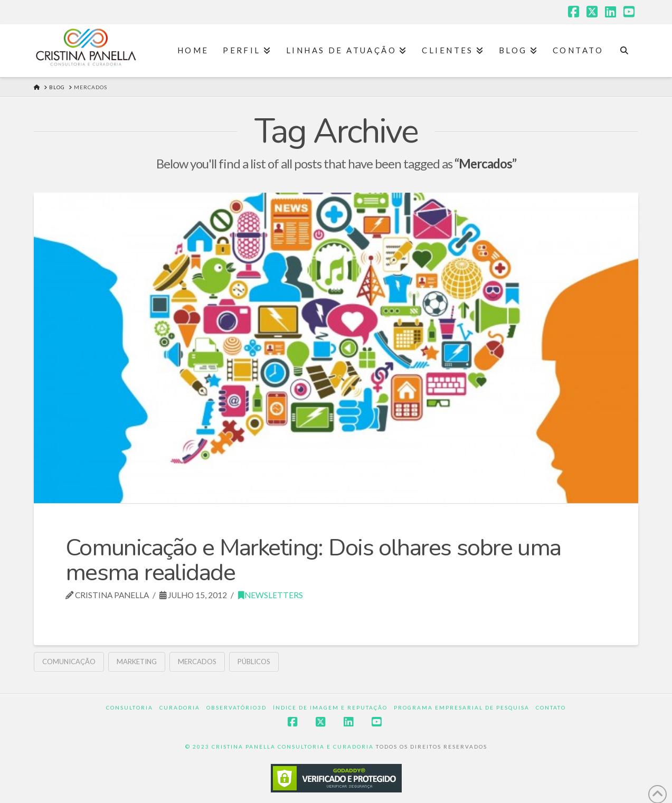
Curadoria (180, 707)
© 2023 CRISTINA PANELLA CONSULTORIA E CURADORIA (281, 747)
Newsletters (271, 595)
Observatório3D (236, 707)
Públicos (254, 662)
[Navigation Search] (624, 51)
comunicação (69, 662)
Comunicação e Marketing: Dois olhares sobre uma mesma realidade (313, 560)
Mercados (197, 662)
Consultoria (130, 707)
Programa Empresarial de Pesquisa (462, 707)
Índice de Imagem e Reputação (330, 707)
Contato (551, 707)
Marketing (137, 662)
